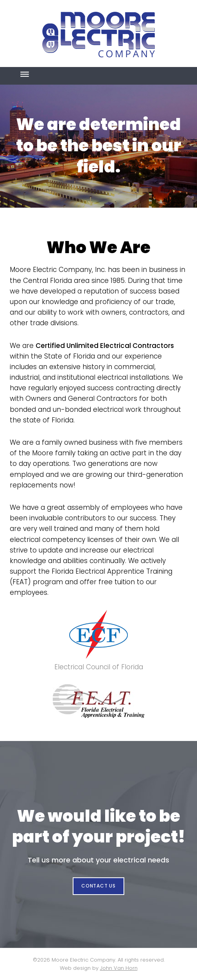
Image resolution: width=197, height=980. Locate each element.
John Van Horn (119, 968)
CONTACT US (98, 886)
